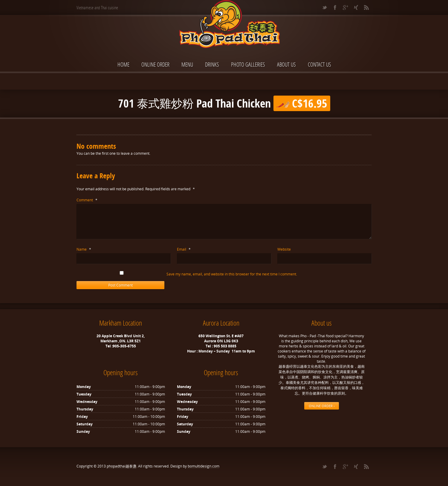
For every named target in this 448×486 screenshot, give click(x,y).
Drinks (212, 64)
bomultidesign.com (204, 466)
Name (84, 249)
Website (284, 249)
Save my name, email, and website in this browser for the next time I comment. (232, 274)
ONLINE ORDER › (322, 406)
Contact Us (319, 64)
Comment (87, 200)
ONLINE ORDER (155, 64)
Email (184, 249)
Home (123, 64)
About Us (286, 64)
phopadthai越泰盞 (121, 466)
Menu (187, 64)
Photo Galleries (248, 64)
